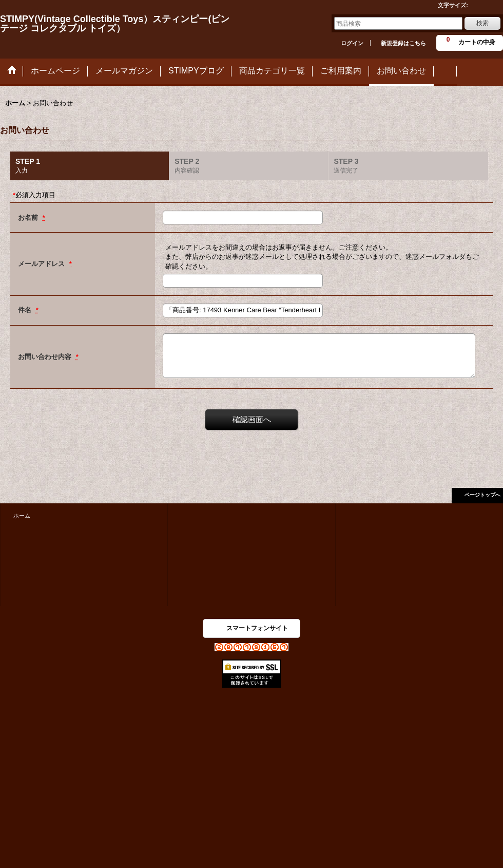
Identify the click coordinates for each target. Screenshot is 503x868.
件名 (26, 310)
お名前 (29, 218)
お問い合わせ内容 (46, 357)
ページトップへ (482, 495)
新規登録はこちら (403, 43)
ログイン (352, 43)
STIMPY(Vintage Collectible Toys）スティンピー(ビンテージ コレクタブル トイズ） (115, 24)
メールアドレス (42, 264)
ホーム (22, 516)
